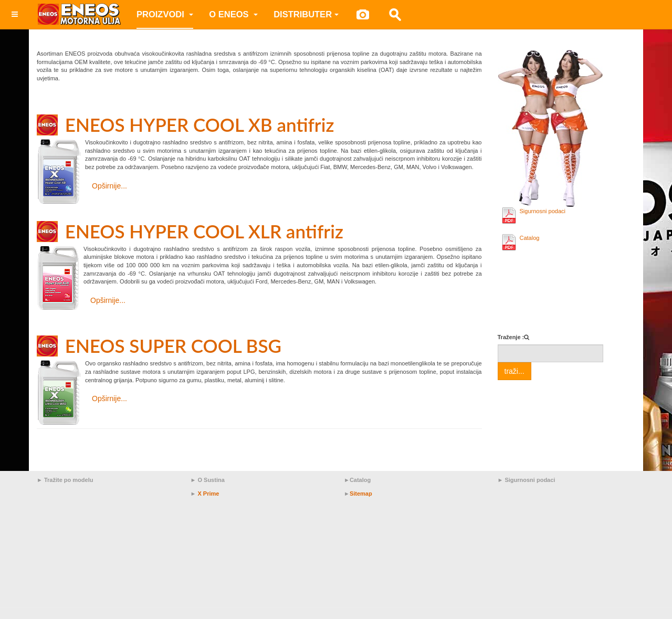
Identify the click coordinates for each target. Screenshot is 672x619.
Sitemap (361, 494)
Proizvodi (165, 14)
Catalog (530, 238)
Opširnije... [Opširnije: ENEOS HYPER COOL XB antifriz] (109, 186)
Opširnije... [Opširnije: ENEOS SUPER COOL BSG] (109, 398)
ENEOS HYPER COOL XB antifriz (200, 124)
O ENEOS (233, 14)
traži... (514, 371)
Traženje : (511, 337)
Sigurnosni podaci (543, 211)
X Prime (208, 494)
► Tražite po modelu (65, 480)
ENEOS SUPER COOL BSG (173, 345)
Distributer (306, 14)
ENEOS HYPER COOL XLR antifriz (204, 231)
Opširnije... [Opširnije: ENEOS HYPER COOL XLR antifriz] (108, 300)
